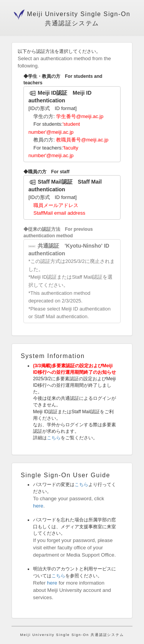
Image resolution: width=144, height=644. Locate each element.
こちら (54, 438)
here (38, 506)
